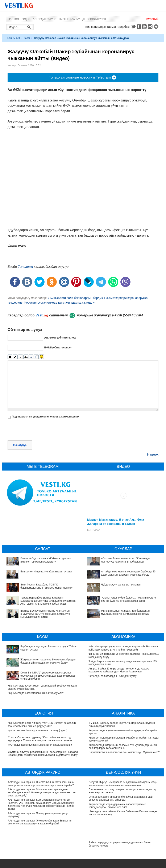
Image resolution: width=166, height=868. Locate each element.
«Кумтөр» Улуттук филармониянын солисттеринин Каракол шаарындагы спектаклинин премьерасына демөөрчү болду (43, 753)
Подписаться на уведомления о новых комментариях (45, 417)
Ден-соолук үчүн (94, 19)
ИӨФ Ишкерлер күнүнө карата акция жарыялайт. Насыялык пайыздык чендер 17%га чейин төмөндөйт (124, 648)
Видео (26, 19)
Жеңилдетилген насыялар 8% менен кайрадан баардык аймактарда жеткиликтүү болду (48, 661)
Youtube (145, 27)
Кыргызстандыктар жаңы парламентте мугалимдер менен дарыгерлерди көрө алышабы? (123, 747)
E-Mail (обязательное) (58, 348)
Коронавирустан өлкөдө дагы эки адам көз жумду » (59, 303)
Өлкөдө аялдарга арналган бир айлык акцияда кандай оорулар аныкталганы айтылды (121, 798)
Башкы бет (14, 38)
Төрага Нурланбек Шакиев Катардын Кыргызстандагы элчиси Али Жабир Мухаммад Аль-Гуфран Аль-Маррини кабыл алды (48, 601)
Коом (27, 38)
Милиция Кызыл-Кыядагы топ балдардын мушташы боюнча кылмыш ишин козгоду (125, 612)
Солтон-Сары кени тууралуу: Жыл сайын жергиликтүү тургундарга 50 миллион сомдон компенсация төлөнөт (40, 739)
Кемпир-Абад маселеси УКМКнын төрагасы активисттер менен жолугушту (46, 560)
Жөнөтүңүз (20, 445)
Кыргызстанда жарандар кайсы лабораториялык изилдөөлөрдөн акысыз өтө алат (117, 806)
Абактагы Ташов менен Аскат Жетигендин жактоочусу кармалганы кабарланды (126, 560)
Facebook (139, 27)
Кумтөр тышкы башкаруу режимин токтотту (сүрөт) (38, 730)
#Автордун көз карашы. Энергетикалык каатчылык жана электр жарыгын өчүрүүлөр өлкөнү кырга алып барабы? (41, 784)
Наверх (153, 454)
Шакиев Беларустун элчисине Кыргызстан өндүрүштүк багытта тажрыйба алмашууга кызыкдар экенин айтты (45, 614)
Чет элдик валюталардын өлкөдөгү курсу (113, 676)
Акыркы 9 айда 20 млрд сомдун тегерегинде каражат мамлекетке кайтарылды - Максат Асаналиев (120, 670)
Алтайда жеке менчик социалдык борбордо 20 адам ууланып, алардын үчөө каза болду (128, 573)
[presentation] (40, 430)
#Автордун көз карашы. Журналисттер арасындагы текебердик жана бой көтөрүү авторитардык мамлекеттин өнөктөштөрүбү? (42, 793)
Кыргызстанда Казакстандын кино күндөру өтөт (36, 693)
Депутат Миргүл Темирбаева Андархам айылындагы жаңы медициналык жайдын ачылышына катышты (123, 784)
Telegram (157, 27)
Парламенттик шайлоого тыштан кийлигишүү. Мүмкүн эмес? (124, 752)
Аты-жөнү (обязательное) (60, 338)
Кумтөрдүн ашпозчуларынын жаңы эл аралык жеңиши (40, 745)
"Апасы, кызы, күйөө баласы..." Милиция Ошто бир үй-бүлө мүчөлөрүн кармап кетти (128, 599)
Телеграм (25, 267)
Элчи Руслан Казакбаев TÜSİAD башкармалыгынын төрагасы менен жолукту (46, 586)
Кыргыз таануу (69, 19)
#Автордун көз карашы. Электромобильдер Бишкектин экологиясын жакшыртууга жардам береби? (40, 822)
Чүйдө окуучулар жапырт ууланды (121, 585)
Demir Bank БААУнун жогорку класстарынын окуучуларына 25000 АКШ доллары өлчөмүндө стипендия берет (48, 676)
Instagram (151, 27)
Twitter (133, 27)
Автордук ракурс (44, 19)
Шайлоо (13, 19)
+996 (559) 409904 (129, 315)
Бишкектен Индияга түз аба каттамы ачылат (46, 572)
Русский (152, 19)
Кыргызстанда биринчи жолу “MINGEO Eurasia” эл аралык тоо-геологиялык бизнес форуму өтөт (42, 724)
